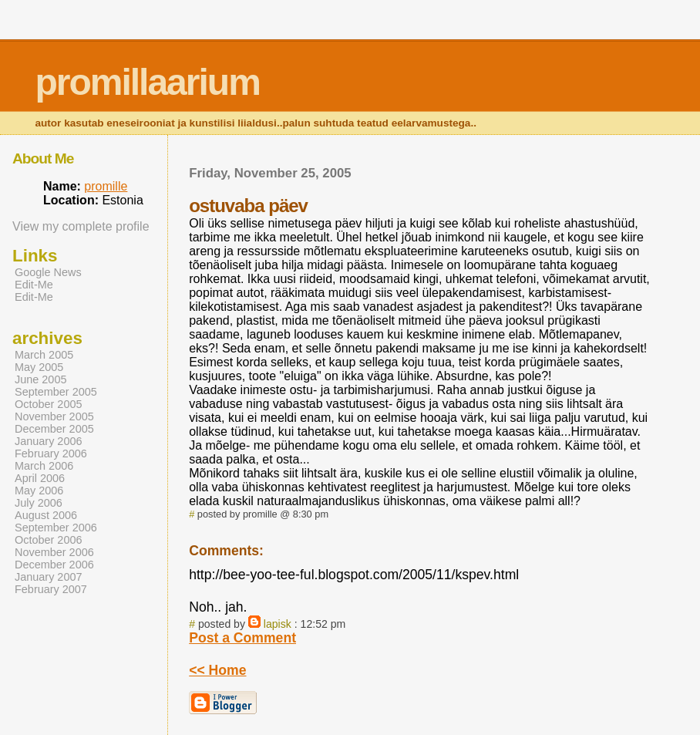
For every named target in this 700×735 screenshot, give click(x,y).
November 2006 (54, 552)
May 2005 (39, 367)
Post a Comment (242, 638)
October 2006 (49, 540)
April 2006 (40, 478)
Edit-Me (34, 285)
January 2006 (49, 441)
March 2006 (44, 466)
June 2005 (40, 379)
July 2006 (39, 503)
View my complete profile (81, 226)
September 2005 (56, 392)
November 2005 (54, 416)
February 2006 (51, 453)
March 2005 (44, 355)
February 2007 (51, 589)
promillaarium (147, 82)
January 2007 (49, 577)
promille (106, 186)
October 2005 (49, 404)
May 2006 (39, 491)
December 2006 (54, 565)
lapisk (278, 624)
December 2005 (54, 429)
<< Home (217, 670)
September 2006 (56, 528)
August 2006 (46, 515)
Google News (48, 272)
